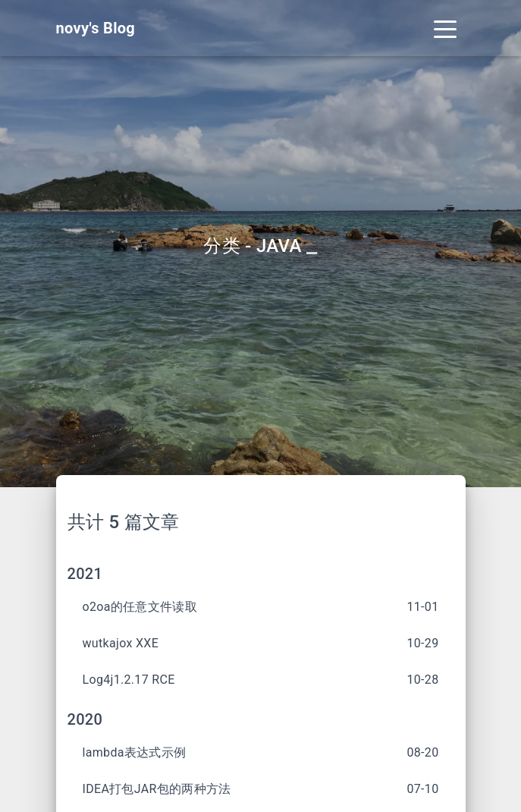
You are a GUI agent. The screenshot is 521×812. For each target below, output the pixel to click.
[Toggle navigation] (445, 28)
